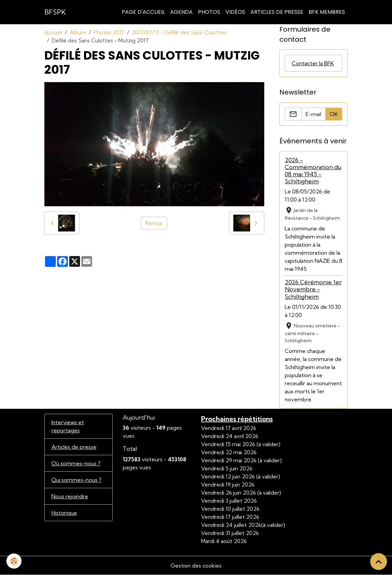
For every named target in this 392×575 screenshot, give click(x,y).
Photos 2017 (109, 32)
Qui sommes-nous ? (76, 480)
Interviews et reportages (68, 426)
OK (334, 114)
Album (78, 32)
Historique (64, 513)
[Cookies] (14, 561)
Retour (154, 223)
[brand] (55, 12)
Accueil (53, 32)
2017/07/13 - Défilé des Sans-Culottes (179, 32)
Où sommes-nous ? (76, 463)
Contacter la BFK (313, 63)
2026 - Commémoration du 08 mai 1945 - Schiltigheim (313, 171)
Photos (209, 12)
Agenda (181, 12)
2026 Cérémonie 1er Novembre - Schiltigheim (313, 289)
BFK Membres (327, 12)
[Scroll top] (379, 562)
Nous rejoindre (70, 496)
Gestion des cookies (196, 566)
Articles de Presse (277, 12)
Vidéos (235, 12)
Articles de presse (74, 447)
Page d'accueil (143, 12)
